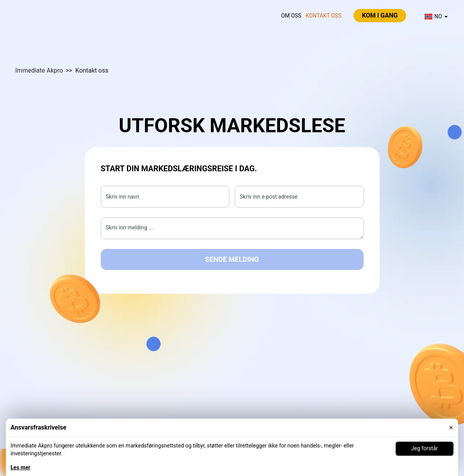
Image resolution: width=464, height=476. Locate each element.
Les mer (21, 467)
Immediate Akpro (39, 70)
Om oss (291, 16)
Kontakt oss (323, 16)
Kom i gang (380, 15)
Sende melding (232, 259)
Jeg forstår (425, 448)
